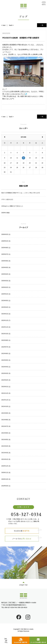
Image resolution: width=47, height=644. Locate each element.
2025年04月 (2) (6, 274)
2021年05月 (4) (6, 440)
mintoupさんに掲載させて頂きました (12, 206)
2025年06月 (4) (6, 261)
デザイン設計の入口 (7, 199)
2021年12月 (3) (6, 393)
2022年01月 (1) (6, 387)
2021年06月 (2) (6, 433)
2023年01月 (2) (6, 314)
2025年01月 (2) (6, 294)
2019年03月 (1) (6, 486)
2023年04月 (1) (6, 307)
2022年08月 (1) (6, 340)
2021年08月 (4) (6, 420)
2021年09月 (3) (6, 413)
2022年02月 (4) (6, 380)
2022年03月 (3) (6, 373)
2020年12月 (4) (6, 466)
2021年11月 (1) (6, 400)
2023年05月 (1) (6, 301)
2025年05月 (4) (6, 267)
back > (11, 25)
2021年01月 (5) (6, 459)
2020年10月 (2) (6, 479)
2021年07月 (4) (6, 426)
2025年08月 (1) (6, 248)
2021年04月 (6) (6, 446)
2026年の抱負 (5, 213)
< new (3, 25)
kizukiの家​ (22, 531)
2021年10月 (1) (6, 406)
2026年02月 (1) (6, 234)
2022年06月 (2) (6, 354)
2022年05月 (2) (6, 360)
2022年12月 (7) (6, 320)
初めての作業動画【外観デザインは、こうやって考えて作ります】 (21, 193)
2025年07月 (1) (6, 254)
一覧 (42, 25)
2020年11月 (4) (6, 473)
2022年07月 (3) (6, 347)
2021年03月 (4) (6, 453)
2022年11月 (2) (6, 327)
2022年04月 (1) (6, 367)
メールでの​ (22, 539)
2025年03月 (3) (6, 281)
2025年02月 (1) (6, 287)
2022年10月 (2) (6, 334)
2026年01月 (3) (6, 241)
